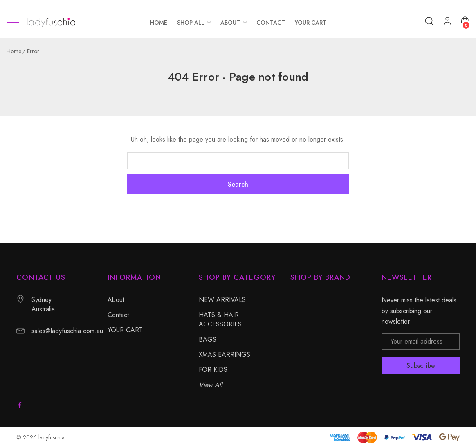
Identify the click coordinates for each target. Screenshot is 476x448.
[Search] (429, 21)
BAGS (208, 339)
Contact (118, 315)
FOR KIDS (213, 370)
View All (211, 385)
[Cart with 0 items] (465, 21)
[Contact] (271, 23)
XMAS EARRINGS (225, 355)
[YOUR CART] (311, 23)
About (116, 300)
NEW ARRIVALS (222, 300)
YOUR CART (125, 330)
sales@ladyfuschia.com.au (67, 331)
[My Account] (447, 23)
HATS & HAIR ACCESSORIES (220, 320)
